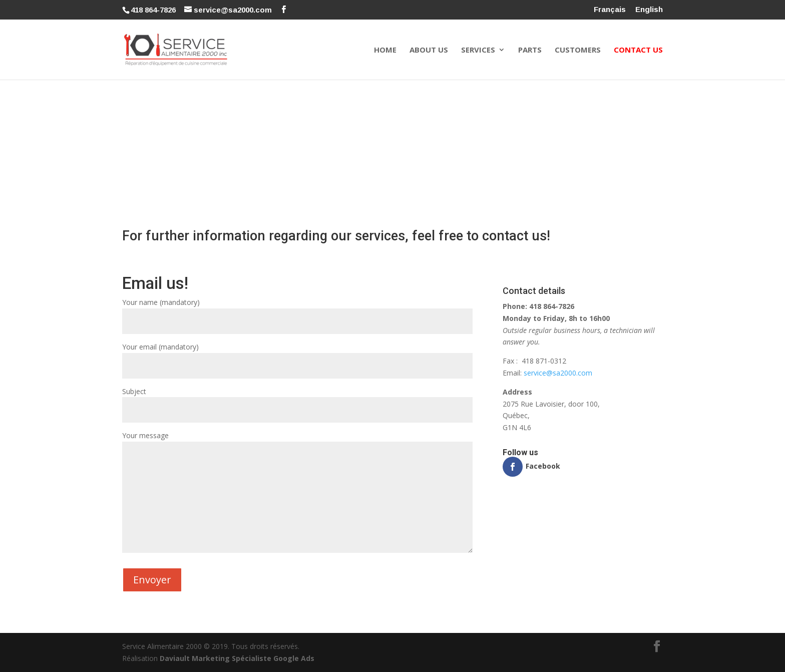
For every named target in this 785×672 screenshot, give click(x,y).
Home (385, 50)
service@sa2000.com (558, 373)
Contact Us (638, 50)
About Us (429, 50)
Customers (578, 50)
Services (478, 50)
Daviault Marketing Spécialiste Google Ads (237, 658)
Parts (530, 50)
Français (610, 10)
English (649, 10)
